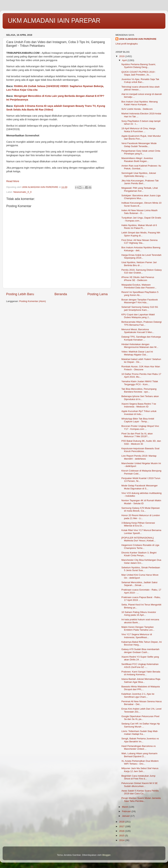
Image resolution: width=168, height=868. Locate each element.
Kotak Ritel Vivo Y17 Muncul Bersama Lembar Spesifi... (141, 532)
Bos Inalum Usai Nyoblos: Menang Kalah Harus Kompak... (140, 103)
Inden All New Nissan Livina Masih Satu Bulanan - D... (139, 212)
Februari (127, 811)
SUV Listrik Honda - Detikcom (137, 109)
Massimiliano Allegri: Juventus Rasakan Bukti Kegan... (137, 160)
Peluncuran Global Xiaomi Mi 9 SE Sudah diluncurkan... (140, 785)
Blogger (106, 855)
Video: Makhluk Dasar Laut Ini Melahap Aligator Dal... (137, 353)
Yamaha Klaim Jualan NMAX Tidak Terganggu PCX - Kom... (140, 383)
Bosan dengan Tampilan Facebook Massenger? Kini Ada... (140, 301)
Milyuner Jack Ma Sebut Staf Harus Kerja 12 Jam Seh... (140, 770)
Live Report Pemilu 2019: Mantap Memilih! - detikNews (139, 457)
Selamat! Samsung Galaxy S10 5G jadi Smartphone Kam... (140, 308)
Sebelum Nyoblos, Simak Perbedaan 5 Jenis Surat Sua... (141, 569)
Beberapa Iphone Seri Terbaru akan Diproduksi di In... (140, 398)
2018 (122, 822)
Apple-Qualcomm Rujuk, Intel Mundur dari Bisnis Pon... (141, 137)
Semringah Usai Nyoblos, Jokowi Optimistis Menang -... (139, 174)
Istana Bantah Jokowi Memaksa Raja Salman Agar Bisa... (141, 680)
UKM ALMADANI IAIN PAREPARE (138, 39)
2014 (122, 840)
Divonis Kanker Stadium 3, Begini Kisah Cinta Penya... (139, 554)
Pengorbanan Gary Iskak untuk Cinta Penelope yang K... (141, 152)
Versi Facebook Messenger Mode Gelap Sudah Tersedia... (139, 145)
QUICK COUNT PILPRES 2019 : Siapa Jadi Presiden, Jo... (139, 73)
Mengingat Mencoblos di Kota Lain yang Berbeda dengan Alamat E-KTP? (59, 96)
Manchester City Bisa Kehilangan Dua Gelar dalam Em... (141, 561)
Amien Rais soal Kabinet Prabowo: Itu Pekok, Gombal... (141, 167)
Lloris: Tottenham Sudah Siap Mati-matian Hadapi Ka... (140, 733)
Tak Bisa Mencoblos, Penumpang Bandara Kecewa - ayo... (139, 390)
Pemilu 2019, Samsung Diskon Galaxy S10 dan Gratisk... (142, 271)
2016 (122, 831)
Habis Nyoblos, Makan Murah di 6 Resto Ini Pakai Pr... (139, 227)
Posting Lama (97, 294)
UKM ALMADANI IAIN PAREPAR (54, 21)
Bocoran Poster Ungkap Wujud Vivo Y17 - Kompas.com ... (140, 427)
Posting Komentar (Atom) (33, 301)
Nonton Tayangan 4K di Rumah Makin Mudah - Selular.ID (141, 502)
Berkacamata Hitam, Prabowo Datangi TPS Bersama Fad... (142, 323)
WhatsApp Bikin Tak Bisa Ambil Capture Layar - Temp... (138, 420)
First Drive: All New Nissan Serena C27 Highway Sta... (139, 242)
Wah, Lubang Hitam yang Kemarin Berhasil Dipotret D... (139, 755)
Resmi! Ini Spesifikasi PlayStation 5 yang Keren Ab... (140, 294)
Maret (125, 807)
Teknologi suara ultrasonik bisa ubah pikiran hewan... (141, 88)
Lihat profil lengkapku (127, 44)
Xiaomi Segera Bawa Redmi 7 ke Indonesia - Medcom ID (139, 405)
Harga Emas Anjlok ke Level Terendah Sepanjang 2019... (141, 256)
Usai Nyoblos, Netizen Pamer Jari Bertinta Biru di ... (139, 264)
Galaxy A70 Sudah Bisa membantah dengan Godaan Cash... (140, 651)
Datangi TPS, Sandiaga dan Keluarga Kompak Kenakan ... (141, 338)
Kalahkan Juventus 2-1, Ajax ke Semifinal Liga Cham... (138, 695)
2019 (122, 56)
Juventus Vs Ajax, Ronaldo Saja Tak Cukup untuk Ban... (140, 81)
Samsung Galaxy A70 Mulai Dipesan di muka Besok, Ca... (141, 509)
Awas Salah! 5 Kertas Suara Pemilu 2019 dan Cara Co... (140, 792)
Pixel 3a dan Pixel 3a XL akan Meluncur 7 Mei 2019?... (137, 435)
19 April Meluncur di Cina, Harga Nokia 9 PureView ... (138, 130)
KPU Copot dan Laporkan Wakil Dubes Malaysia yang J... (138, 316)
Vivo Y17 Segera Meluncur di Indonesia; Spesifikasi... (137, 636)
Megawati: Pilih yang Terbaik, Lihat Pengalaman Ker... (140, 189)
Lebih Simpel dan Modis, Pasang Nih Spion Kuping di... (141, 234)
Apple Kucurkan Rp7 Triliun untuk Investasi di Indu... (139, 413)
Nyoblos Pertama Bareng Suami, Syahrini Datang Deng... (139, 66)
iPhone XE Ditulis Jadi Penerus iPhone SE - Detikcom (138, 279)
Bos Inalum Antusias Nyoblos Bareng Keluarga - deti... (141, 249)
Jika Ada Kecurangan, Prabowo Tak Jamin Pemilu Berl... (140, 182)
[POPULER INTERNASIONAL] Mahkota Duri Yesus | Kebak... (139, 539)
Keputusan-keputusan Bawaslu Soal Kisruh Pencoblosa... (140, 450)
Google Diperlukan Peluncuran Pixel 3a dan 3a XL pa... (140, 718)
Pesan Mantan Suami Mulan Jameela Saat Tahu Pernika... (141, 799)
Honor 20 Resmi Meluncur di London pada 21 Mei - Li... (141, 517)
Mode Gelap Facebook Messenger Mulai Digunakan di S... (140, 487)
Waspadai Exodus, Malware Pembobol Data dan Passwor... (139, 286)
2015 (122, 836)
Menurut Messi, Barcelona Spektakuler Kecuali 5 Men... (138, 331)
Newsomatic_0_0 (23, 192)
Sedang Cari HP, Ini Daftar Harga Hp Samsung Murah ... (141, 725)
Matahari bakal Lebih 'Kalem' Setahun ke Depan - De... (141, 361)
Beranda (61, 294)
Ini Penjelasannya (17, 100)
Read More (13, 181)
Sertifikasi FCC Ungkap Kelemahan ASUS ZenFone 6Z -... (140, 666)
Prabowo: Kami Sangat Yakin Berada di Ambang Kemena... (141, 673)
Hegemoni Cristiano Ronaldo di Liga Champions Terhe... (140, 546)
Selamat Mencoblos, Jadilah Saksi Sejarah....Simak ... (139, 584)
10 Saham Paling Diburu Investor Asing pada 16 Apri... (139, 614)
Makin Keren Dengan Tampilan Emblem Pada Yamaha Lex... (138, 628)
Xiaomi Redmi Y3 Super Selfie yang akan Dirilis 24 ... (140, 658)
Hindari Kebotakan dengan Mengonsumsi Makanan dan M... (140, 346)
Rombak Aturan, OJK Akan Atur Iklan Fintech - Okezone (141, 368)
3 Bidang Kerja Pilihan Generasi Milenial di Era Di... (138, 524)
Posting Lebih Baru (20, 294)
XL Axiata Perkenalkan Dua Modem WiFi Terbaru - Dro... (140, 762)
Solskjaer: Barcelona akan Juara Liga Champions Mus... (141, 197)
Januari (126, 816)
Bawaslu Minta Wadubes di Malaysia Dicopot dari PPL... (141, 688)
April (125, 60)
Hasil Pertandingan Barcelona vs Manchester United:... (139, 747)
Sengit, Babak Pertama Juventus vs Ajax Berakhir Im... (140, 740)
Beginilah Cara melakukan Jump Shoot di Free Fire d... (138, 777)
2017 (122, 826)
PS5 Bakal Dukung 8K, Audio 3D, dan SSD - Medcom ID (141, 442)
